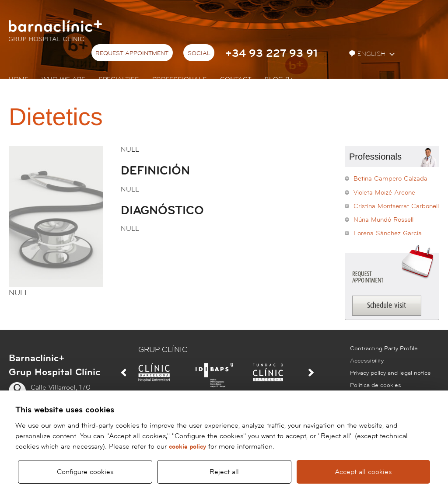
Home (19, 79)
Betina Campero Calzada (390, 179)
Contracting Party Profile (384, 349)
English (368, 54)
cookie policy (187, 447)
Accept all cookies (364, 472)
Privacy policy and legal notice (390, 373)
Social (199, 53)
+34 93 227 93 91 (271, 54)
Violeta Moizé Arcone (384, 193)
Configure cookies (85, 472)
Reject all (224, 472)
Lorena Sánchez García (388, 233)
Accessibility (367, 361)
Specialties (119, 79)
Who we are (63, 79)
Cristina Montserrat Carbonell (396, 206)
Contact (236, 79)
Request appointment (132, 53)
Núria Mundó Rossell (383, 220)
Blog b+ (279, 79)
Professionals (180, 79)
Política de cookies (376, 385)
